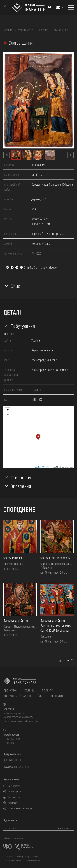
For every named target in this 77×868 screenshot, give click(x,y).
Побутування (23, 326)
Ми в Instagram (14, 792)
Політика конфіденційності (14, 860)
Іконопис (44, 30)
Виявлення (21, 486)
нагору (64, 661)
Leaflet (38, 467)
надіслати (64, 828)
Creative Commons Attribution (32, 267)
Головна (8, 30)
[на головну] (39, 681)
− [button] (8, 415)
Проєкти (48, 690)
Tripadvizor (12, 803)
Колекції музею (25, 30)
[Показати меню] (71, 7)
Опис (16, 286)
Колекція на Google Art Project (21, 808)
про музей (10, 690)
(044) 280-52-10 (28, 717)
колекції (30, 690)
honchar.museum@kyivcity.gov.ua (24, 721)
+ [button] (8, 410)
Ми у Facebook (14, 786)
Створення (21, 477)
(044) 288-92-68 (14, 717)
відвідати (57, 695)
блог (41, 695)
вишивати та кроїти (17, 695)
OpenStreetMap (49, 467)
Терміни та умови (33, 860)
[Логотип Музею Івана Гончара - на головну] (28, 7)
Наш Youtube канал (16, 797)
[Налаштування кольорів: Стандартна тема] (49, 7)
